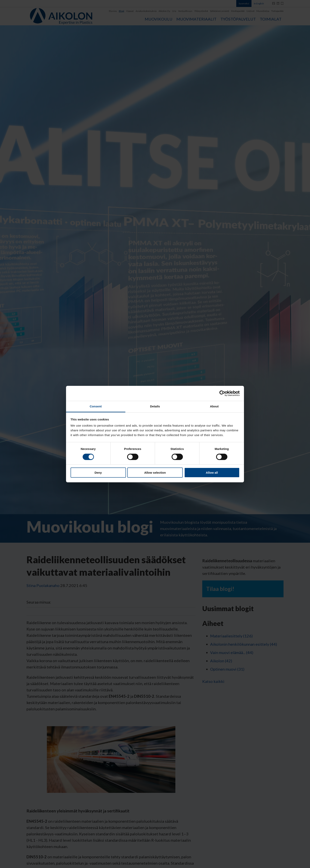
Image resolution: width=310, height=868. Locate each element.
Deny (98, 473)
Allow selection (155, 473)
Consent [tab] (96, 406)
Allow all (212, 473)
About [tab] (214, 406)
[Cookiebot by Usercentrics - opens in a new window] (222, 393)
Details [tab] (155, 406)
